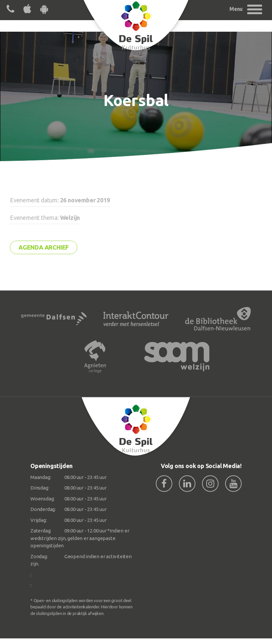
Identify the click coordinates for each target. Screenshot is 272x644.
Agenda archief (44, 247)
